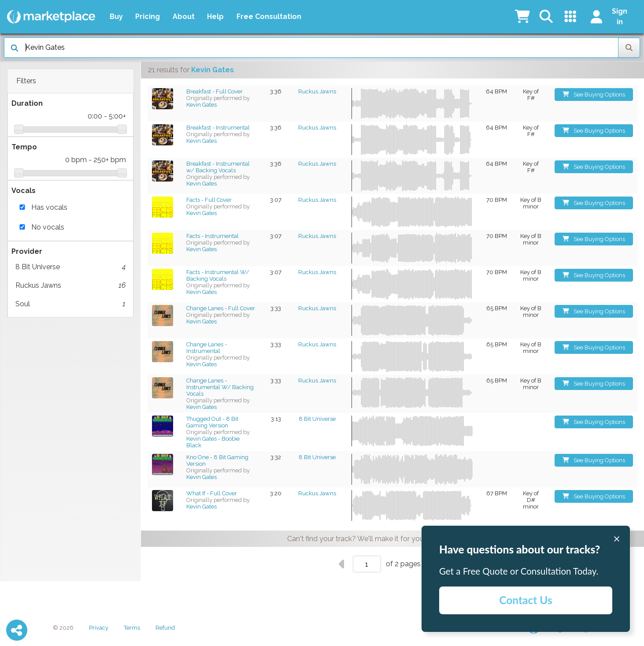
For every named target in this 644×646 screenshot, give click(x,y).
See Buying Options (594, 95)
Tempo (24, 147)
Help (215, 17)
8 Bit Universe (70, 267)
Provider (27, 251)
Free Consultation (269, 17)
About (184, 17)
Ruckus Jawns (70, 286)
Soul (70, 304)
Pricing (148, 17)
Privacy (99, 628)
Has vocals (49, 207)
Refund (165, 628)
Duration (27, 103)
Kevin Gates (202, 105)
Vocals (24, 191)
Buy (116, 17)
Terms (132, 628)
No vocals (48, 227)
